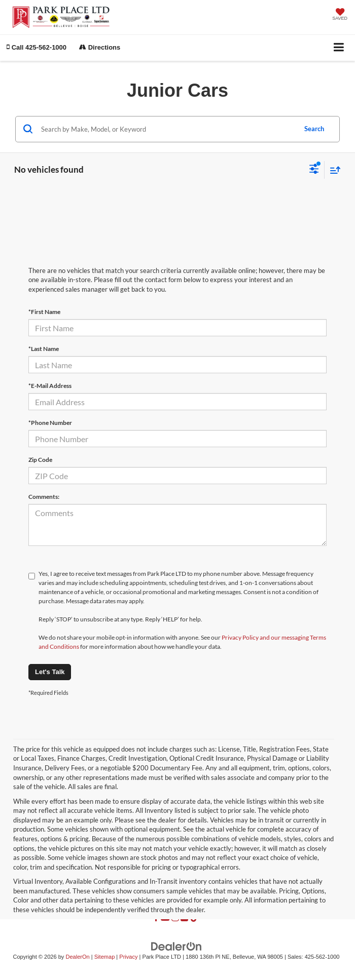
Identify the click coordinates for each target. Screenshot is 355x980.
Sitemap (105, 957)
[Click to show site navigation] (339, 48)
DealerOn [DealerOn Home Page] (77, 957)
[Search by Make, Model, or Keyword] (167, 129)
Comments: (44, 497)
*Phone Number (50, 423)
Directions (100, 47)
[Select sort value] (333, 170)
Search (314, 129)
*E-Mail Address (50, 386)
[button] (37, 47)
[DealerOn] (176, 946)
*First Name (44, 312)
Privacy (128, 957)
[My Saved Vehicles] (340, 15)
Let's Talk (50, 672)
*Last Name (44, 349)
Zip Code (40, 460)
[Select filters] (314, 170)
